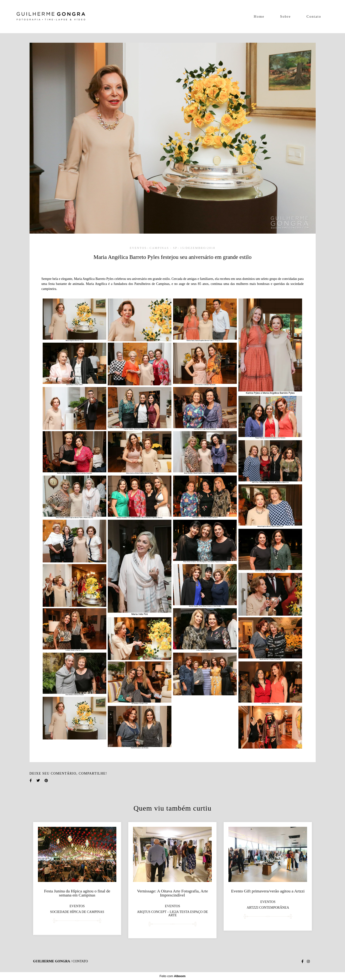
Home (259, 16)
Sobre (286, 16)
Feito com (172, 976)
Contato (314, 16)
